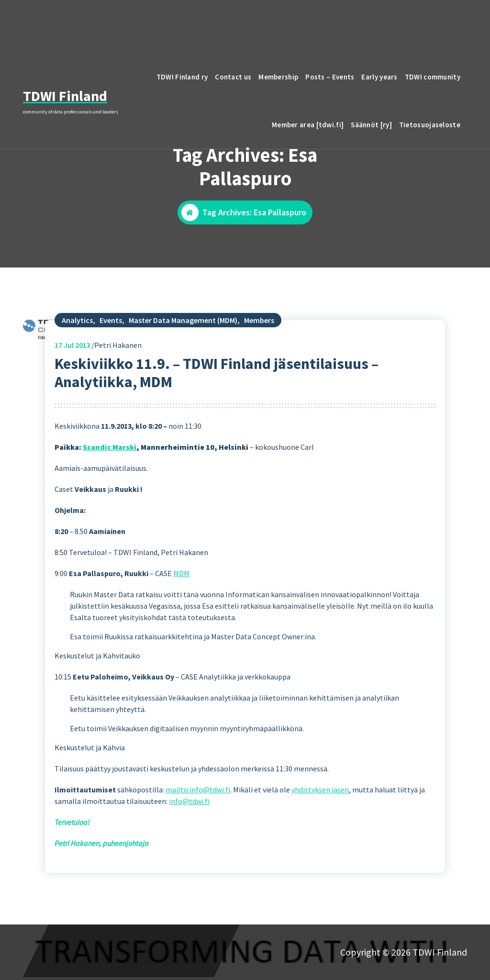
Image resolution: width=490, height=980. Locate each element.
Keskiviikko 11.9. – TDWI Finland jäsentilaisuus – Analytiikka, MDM (217, 424)
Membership (278, 77)
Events (111, 372)
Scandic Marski (110, 499)
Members (259, 372)
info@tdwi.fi (189, 853)
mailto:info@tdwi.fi (198, 841)
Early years (379, 77)
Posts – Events (330, 77)
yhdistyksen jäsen (320, 841)
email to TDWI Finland (408, 21)
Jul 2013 (72, 397)
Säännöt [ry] (371, 125)
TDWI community (433, 77)
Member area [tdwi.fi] (308, 125)
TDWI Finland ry (182, 77)
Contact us (233, 77)
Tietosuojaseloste (430, 125)
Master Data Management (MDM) (183, 372)
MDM (181, 625)
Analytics (77, 372)
